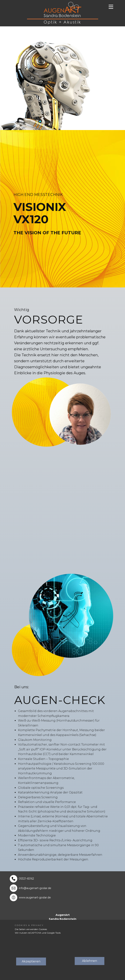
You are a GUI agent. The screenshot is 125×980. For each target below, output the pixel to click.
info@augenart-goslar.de (35, 888)
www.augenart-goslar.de (35, 898)
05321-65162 (26, 879)
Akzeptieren (31, 961)
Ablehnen (90, 961)
